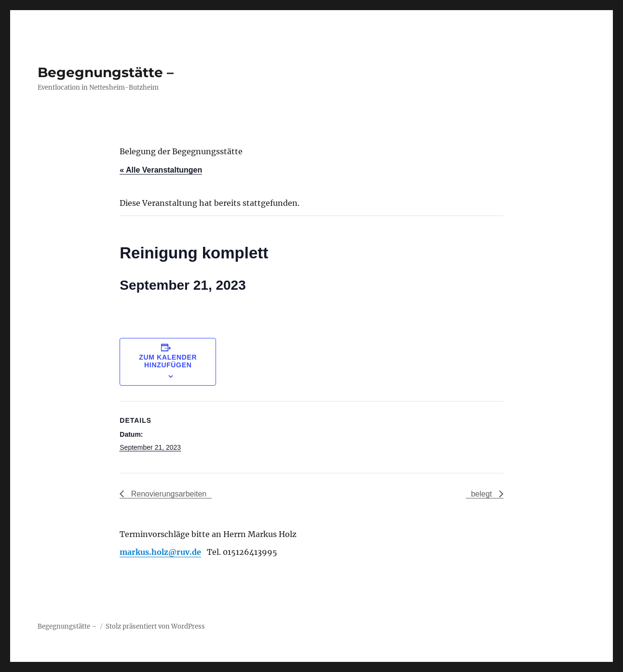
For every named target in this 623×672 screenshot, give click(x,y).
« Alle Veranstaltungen (161, 170)
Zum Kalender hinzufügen (168, 361)
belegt (483, 494)
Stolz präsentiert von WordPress (155, 626)
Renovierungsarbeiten (168, 494)
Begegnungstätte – (106, 72)
